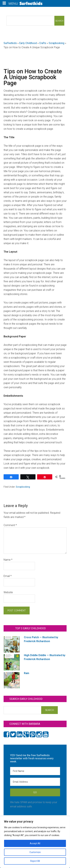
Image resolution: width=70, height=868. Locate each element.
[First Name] (35, 771)
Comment (10, 525)
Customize (35, 852)
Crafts (43, 43)
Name (8, 560)
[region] (35, 842)
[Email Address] (35, 782)
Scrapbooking (56, 43)
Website (8, 592)
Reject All (35, 861)
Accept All (35, 843)
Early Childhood (28, 43)
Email (8, 576)
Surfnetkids (10, 43)
